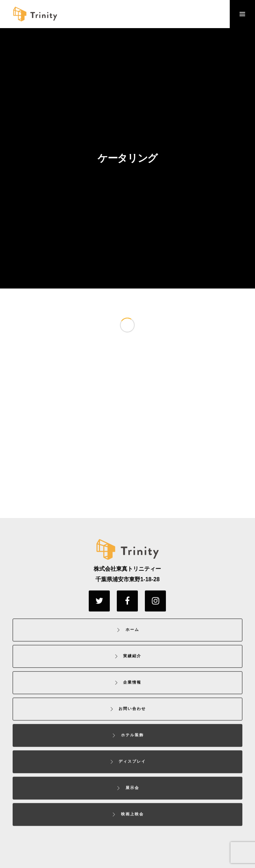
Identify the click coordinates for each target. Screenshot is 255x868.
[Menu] (242, 14)
